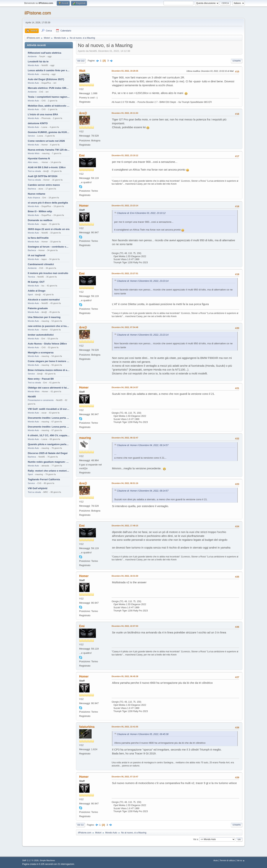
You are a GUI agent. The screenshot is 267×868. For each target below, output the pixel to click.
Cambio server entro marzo (44, 185)
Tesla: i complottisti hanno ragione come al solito (49, 97)
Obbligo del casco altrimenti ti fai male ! (49, 388)
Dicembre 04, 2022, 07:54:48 (125, 327)
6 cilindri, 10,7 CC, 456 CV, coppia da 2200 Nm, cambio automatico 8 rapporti (49, 435)
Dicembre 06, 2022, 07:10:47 (125, 777)
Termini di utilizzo (227, 860)
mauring (85, 438)
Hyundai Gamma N (39, 158)
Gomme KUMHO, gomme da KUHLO (49, 132)
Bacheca (32, 189)
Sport (30, 295)
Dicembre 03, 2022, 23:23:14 (125, 206)
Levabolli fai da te (38, 62)
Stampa (237, 61)
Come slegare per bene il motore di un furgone (49, 361)
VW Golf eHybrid (38, 488)
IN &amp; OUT (36, 282)
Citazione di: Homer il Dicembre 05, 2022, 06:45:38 (143, 734)
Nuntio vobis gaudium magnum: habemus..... (49, 462)
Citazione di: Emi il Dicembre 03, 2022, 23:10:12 (141, 213)
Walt (82, 71)
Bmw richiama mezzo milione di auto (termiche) (49, 370)
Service (31, 136)
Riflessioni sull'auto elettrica (44, 53)
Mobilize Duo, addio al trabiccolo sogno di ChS (49, 106)
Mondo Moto (34, 153)
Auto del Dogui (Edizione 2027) (46, 79)
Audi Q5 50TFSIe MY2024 (43, 176)
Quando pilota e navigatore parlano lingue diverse (49, 444)
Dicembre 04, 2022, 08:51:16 (125, 483)
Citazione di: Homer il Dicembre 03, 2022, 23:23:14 (143, 281)
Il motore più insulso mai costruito (48, 273)
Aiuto (216, 860)
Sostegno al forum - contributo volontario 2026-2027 (49, 247)
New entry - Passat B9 (41, 379)
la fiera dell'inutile (38, 238)
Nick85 (32, 397)
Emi (82, 155)
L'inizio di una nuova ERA (43, 114)
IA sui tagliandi (37, 255)
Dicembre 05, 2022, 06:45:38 (125, 676)
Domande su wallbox (40, 220)
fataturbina (87, 727)
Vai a (195, 839)
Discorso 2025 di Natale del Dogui (48, 453)
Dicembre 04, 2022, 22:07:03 (125, 626)
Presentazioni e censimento (41, 400)
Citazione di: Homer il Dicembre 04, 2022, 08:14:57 (143, 445)
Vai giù (81, 61)
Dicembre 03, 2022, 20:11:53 (125, 113)
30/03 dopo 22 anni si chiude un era (49, 229)
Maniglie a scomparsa (41, 353)
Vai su (80, 825)
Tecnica (31, 277)
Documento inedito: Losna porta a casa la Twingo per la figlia (49, 418)
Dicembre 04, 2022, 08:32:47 (125, 438)
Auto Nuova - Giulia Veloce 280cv (47, 344)
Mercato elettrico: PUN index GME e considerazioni (49, 88)
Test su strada (34, 171)
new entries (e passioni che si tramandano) (49, 326)
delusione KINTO (38, 123)
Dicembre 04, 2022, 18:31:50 (125, 576)
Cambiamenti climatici (41, 264)
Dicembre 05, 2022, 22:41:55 (125, 727)
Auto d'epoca (34, 198)
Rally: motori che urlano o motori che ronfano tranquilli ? (49, 471)
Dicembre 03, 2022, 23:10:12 (125, 155)
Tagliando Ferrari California (44, 479)
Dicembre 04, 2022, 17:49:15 (125, 526)
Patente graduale (38, 308)
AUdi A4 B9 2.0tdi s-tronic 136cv (47, 167)
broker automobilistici (41, 335)
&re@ (83, 113)
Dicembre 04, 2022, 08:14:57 (125, 387)
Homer (84, 206)
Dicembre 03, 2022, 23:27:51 (125, 273)
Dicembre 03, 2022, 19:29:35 (125, 71)
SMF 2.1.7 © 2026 (30, 860)
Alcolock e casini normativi (44, 300)
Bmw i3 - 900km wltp (40, 211)
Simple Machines (47, 860)
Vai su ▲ (241, 860)
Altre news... (34, 162)
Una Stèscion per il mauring (44, 317)
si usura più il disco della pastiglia (48, 203)
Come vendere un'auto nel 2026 (46, 141)
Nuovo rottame (37, 194)
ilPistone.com (38, 13)
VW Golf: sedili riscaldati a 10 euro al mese (49, 409)
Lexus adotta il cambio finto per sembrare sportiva (49, 70)
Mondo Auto (33, 65)
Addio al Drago (37, 291)
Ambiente (32, 56)
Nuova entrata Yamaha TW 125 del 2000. (49, 150)
